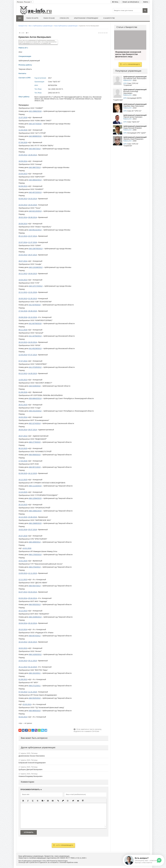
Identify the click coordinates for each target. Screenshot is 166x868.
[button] (23, 801)
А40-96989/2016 (35, 136)
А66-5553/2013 (35, 604)
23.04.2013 (23, 174)
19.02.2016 (23, 530)
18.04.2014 (23, 623)
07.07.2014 (32, 355)
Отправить (29, 832)
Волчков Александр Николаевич (131, 92)
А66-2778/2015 (35, 442)
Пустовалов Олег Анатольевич (135, 79)
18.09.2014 (32, 155)
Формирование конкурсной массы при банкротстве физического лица (130, 40)
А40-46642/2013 (35, 180)
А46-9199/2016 (35, 386)
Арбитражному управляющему (86, 18)
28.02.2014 (23, 217)
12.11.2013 (32, 573)
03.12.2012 (23, 373)
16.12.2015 (32, 473)
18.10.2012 (23, 642)
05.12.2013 (23, 236)
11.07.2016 (32, 242)
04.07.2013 (23, 592)
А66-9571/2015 (35, 467)
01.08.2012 (23, 679)
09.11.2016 (23, 330)
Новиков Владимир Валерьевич (30, 776)
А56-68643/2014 (35, 398)
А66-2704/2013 (35, 567)
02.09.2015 (23, 473)
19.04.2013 (32, 274)
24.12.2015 (23, 517)
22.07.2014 (32, 236)
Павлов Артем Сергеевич (133, 117)
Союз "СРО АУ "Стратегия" (131, 84)
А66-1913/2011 (35, 673)
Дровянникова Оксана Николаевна (32, 756)
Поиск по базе (49, 18)
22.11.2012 (23, 292)
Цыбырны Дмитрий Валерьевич (30, 769)
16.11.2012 (23, 274)
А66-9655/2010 (35, 711)
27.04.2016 (23, 311)
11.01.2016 (32, 692)
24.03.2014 (32, 199)
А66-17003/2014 (35, 554)
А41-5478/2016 (35, 305)
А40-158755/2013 (36, 249)
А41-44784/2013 (35, 336)
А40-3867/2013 (35, 167)
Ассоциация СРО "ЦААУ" (137, 133)
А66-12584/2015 (35, 498)
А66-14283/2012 (35, 654)
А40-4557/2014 (35, 149)
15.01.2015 (23, 561)
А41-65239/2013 (35, 348)
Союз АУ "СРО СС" (134, 111)
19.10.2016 (32, 317)
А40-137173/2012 (36, 286)
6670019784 (53, 85)
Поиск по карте (32, 18)
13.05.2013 (23, 573)
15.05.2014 (23, 155)
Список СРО (64, 18)
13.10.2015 (23, 492)
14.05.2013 (32, 373)
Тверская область (25, 69)
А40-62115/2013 (35, 211)
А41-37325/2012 (35, 367)
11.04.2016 (23, 130)
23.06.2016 (32, 517)
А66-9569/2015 (35, 455)
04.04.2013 (23, 717)
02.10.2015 (32, 667)
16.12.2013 (23, 611)
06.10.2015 (23, 448)
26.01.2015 (23, 405)
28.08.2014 (32, 217)
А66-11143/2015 (35, 486)
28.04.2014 (23, 430)
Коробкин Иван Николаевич (134, 106)
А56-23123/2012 (35, 411)
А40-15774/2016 (35, 124)
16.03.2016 (32, 205)
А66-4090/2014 (35, 542)
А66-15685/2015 (35, 523)
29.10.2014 (32, 623)
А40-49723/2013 (35, 192)
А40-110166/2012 (36, 267)
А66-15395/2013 (35, 617)
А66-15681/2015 (35, 511)
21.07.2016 (23, 117)
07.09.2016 (23, 142)
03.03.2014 (32, 592)
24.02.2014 (23, 255)
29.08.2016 (32, 311)
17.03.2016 (23, 461)
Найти (63, 845)
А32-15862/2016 (35, 111)
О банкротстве (109, 18)
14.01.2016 (27, 548)
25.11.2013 (32, 661)
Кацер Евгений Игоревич (133, 128)
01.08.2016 (23, 392)
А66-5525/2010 (35, 698)
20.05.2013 (23, 298)
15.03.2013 (27, 704)
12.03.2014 (23, 355)
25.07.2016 (32, 530)
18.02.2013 (32, 642)
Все (20, 18)
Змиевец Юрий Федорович (133, 139)
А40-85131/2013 (35, 230)
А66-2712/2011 (35, 686)
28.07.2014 (32, 255)
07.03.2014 (23, 692)
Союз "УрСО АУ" (54, 82)
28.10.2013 (23, 342)
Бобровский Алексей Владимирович (32, 763)
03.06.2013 (23, 199)
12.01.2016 (32, 292)
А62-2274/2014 (35, 423)
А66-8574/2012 (35, 636)
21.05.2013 (32, 298)
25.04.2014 (32, 598)
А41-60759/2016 (35, 323)
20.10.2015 (23, 505)
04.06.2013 (23, 186)
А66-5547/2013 (35, 586)
